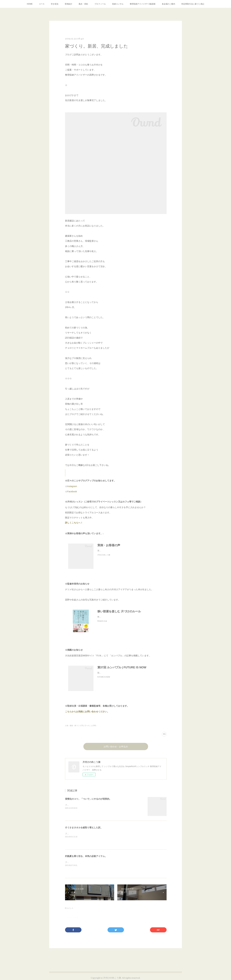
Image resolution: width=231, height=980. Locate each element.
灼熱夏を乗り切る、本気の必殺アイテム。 (86, 856)
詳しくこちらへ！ (76, 523)
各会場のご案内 (168, 4)
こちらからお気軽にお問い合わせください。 (87, 712)
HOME (30, 4)
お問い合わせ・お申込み (116, 747)
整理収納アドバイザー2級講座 (143, 4)
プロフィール (100, 4)
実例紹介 (69, 4)
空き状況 (55, 4)
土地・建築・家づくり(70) (74, 726)
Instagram (72, 486)
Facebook (72, 492)
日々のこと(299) (90, 726)
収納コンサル (118, 4)
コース (42, 4)
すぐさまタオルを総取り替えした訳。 (84, 828)
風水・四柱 (83, 4)
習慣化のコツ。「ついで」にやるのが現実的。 (88, 799)
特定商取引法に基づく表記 (193, 4)
